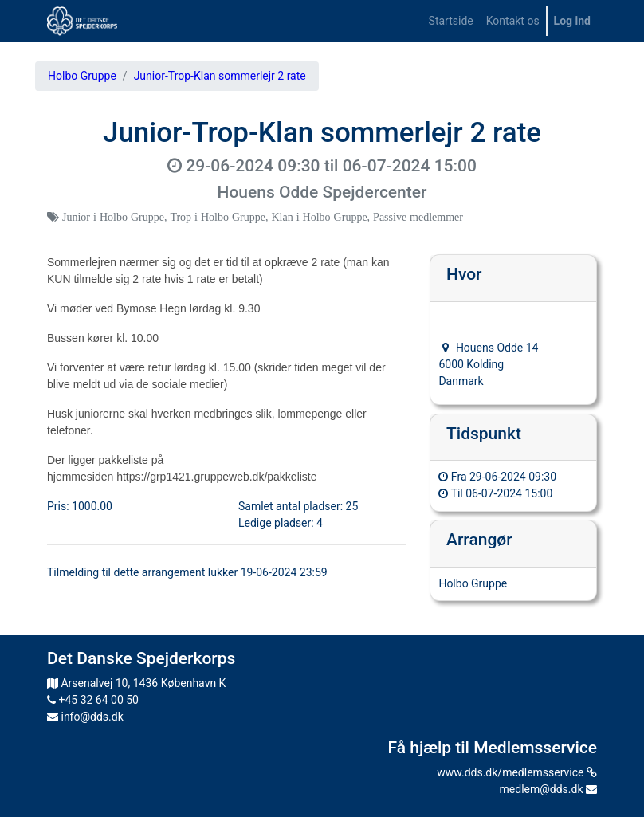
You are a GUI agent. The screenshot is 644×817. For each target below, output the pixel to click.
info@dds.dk (85, 717)
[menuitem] (451, 21)
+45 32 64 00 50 (93, 700)
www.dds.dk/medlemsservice (517, 772)
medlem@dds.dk (548, 789)
